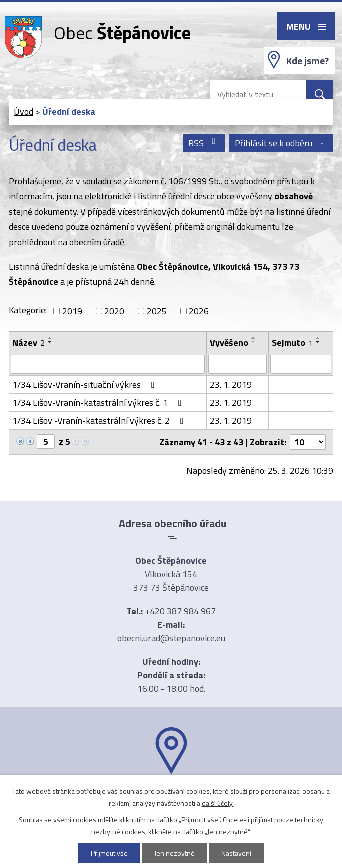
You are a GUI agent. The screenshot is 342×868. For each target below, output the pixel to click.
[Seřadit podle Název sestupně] (50, 342)
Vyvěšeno (229, 342)
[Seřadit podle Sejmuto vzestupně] (318, 338)
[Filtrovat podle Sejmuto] (301, 364)
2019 (72, 311)
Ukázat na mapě (171, 794)
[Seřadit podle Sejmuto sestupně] (318, 342)
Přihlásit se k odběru (281, 143)
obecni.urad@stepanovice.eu (171, 638)
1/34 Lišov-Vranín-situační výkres (86, 385)
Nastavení (236, 853)
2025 (157, 311)
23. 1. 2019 (231, 385)
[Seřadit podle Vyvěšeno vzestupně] (254, 338)
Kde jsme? (307, 61)
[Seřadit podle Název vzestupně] (50, 338)
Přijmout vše (109, 853)
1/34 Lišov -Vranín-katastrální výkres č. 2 (100, 421)
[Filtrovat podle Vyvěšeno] (237, 364)
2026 (199, 311)
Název (29, 342)
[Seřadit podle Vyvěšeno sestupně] (254, 342)
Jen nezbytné (174, 853)
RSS (204, 143)
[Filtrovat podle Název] (108, 364)
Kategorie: (28, 310)
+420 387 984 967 (180, 611)
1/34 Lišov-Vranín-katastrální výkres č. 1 (99, 403)
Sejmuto (292, 342)
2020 (114, 311)
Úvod (24, 111)
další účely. (218, 803)
